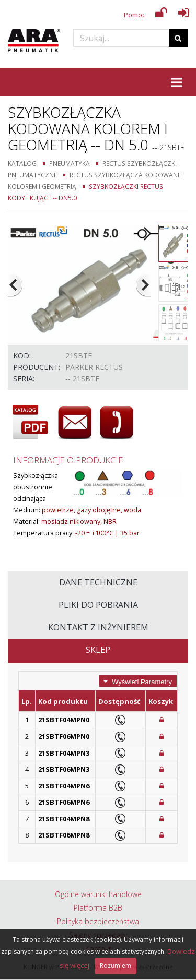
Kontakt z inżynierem (98, 627)
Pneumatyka (70, 163)
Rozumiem (116, 966)
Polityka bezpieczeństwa (98, 921)
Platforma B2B (98, 908)
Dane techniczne (98, 582)
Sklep (98, 650)
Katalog (22, 163)
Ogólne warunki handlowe (98, 894)
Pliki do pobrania (98, 605)
